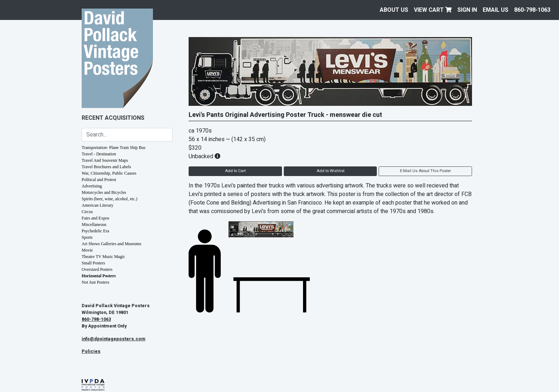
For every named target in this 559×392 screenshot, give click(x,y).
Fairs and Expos (95, 218)
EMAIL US (496, 10)
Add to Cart (235, 171)
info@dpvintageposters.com (114, 339)
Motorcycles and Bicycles (104, 192)
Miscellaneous (94, 225)
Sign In (467, 10)
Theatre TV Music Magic (103, 257)
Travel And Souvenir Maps (105, 160)
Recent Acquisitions (113, 118)
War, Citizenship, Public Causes (109, 173)
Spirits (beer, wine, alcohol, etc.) (109, 199)
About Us (394, 10)
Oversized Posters (97, 269)
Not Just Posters (95, 282)
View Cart (433, 10)
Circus (87, 212)
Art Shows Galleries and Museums (111, 244)
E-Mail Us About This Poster (425, 171)
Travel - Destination (99, 154)
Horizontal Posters (99, 276)
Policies (91, 351)
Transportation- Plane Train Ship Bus (114, 148)
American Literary (98, 205)
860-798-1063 (532, 10)
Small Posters (93, 263)
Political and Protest (99, 180)
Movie (87, 250)
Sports (87, 237)
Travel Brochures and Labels (106, 167)
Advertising (92, 186)
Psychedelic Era (95, 231)
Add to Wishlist (330, 171)
